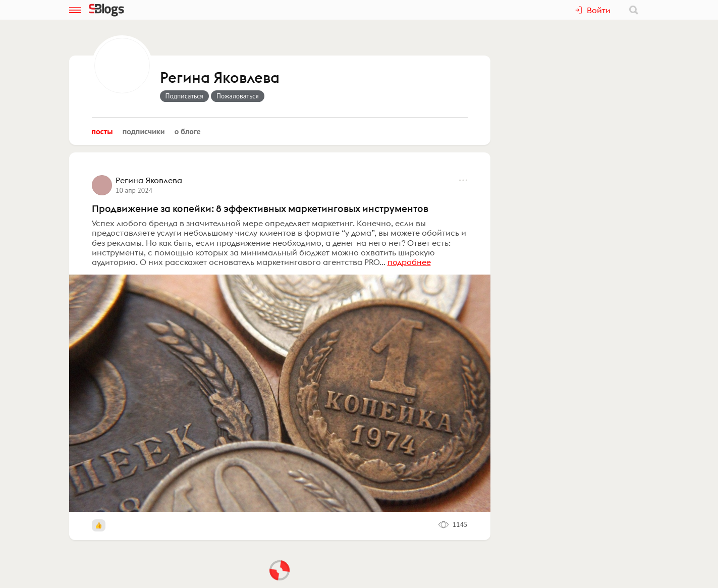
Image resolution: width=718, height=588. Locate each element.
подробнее (409, 262)
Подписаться (184, 96)
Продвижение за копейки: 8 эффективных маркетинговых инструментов (260, 208)
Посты (102, 131)
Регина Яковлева (220, 78)
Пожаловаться (238, 96)
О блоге (188, 131)
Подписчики (144, 131)
